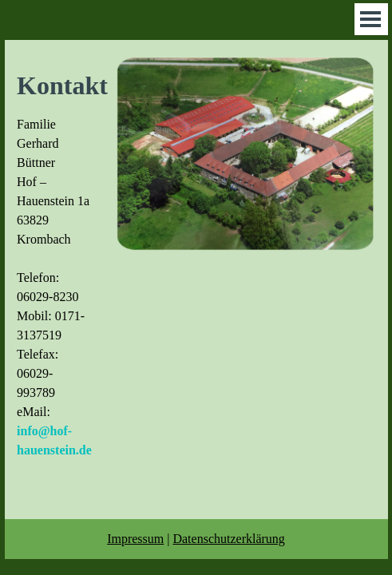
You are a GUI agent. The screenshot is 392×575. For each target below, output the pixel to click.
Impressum (135, 539)
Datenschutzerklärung (228, 539)
